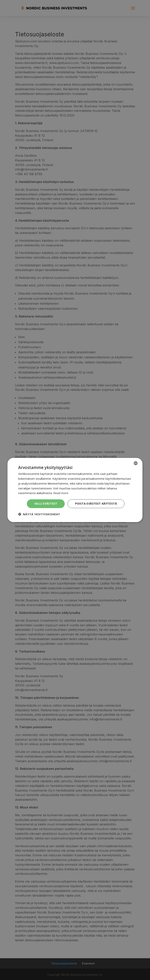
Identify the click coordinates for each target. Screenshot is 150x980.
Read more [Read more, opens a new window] (61, 493)
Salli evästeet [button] (46, 504)
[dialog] (75, 490)
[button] (39, 514)
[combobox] (136, 463)
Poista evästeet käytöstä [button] (96, 504)
